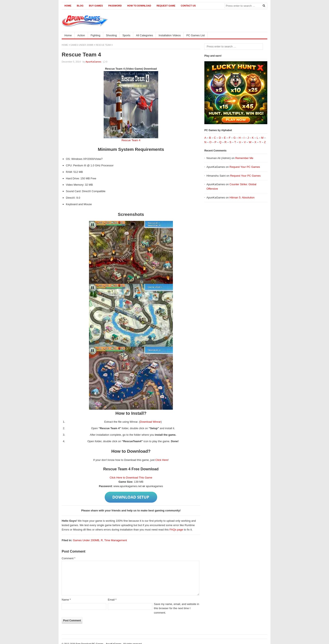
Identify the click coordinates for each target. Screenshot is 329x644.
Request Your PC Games (245, 167)
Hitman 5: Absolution (242, 198)
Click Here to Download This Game (131, 478)
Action (81, 35)
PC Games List (195, 35)
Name (66, 600)
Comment (69, 558)
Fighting (95, 35)
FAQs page (176, 530)
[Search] (264, 5)
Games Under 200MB (82, 45)
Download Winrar (150, 422)
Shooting (111, 35)
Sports (126, 35)
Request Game (166, 6)
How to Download (139, 6)
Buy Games (96, 6)
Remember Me (244, 158)
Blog (80, 6)
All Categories (144, 35)
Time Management (116, 540)
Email (112, 600)
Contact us (188, 6)
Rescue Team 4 (131, 140)
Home (68, 6)
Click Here (162, 460)
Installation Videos (170, 35)
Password (115, 6)
